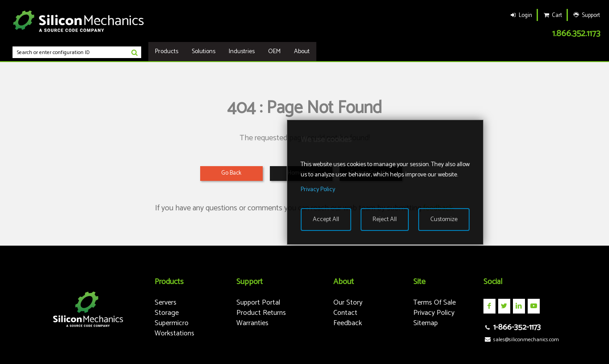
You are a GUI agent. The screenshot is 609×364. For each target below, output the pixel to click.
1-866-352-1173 (512, 327)
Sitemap (426, 323)
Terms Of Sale (435, 303)
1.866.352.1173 (576, 34)
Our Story (348, 303)
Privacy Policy (434, 313)
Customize (444, 220)
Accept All (326, 220)
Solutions (204, 52)
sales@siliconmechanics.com (521, 340)
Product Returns (261, 313)
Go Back (231, 173)
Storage (167, 313)
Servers (166, 303)
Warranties (252, 323)
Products (167, 52)
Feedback (348, 323)
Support (586, 15)
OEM (274, 52)
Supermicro (172, 323)
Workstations (174, 333)
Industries (242, 52)
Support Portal (258, 303)
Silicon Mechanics (79, 21)
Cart (552, 15)
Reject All (385, 220)
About (302, 52)
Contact (345, 313)
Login (520, 15)
